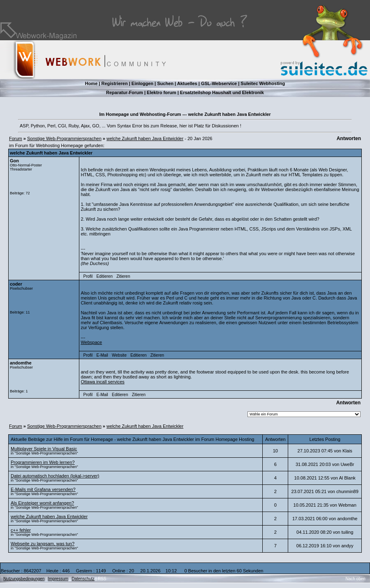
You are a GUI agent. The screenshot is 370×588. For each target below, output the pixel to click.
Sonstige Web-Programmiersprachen (64, 138)
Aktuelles (187, 83)
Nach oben (356, 579)
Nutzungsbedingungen (24, 579)
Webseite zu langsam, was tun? (43, 544)
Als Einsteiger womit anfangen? (42, 503)
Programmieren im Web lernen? (43, 462)
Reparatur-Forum (125, 92)
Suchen (165, 83)
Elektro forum (162, 92)
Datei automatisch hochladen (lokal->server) (55, 476)
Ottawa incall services (102, 382)
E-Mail (102, 355)
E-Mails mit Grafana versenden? (43, 489)
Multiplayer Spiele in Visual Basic (44, 449)
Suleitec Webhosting (263, 83)
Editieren (104, 276)
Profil (88, 276)
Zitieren (123, 276)
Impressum (58, 579)
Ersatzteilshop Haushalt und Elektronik (222, 92)
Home (91, 83)
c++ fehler (21, 530)
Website (119, 355)
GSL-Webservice (219, 83)
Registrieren (114, 83)
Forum (16, 138)
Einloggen (142, 83)
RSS (102, 579)
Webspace (91, 342)
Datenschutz (83, 579)
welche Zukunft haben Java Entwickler (145, 138)
